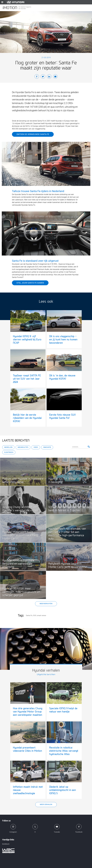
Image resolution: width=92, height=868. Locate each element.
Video (36, 447)
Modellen (8, 447)
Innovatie (47, 447)
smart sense (41, 615)
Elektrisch (9, 452)
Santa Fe (29, 615)
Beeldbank (6, 844)
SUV (35, 615)
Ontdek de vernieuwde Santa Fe (33, 134)
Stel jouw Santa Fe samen (30, 283)
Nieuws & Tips (23, 447)
